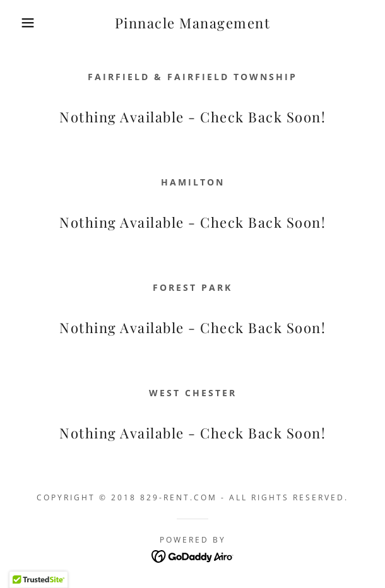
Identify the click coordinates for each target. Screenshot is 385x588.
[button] (26, 23)
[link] (193, 23)
